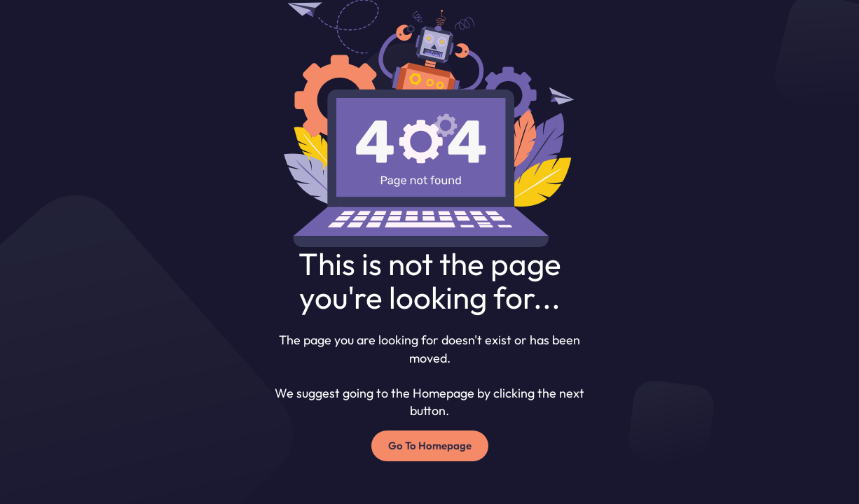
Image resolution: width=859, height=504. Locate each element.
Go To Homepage (430, 446)
